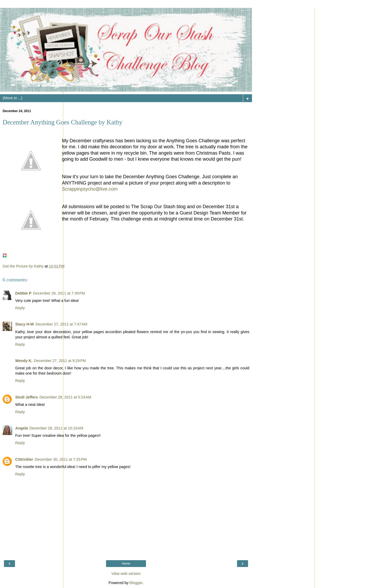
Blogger (136, 583)
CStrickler (24, 459)
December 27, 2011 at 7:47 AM (61, 324)
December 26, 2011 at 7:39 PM (59, 293)
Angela (22, 428)
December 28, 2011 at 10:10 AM (56, 428)
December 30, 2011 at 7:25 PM (61, 459)
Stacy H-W (25, 324)
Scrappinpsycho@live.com (90, 189)
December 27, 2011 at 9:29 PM (60, 361)
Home (126, 564)
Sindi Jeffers (27, 397)
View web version (126, 574)
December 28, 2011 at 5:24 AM (65, 397)
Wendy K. (24, 361)
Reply (20, 308)
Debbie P (23, 293)
